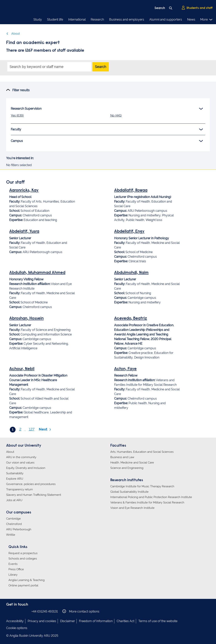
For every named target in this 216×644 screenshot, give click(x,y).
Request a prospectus (23, 553)
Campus (107, 141)
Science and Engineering (127, 468)
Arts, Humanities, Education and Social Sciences (142, 452)
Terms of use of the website (158, 621)
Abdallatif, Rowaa (131, 190)
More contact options (81, 611)
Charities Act (125, 621)
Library (13, 574)
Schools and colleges (23, 558)
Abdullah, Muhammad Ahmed (37, 273)
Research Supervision (107, 109)
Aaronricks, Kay (24, 190)
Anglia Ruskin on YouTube (26, 611)
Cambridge (13, 518)
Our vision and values (20, 462)
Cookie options (17, 628)
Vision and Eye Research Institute (132, 508)
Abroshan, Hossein (26, 319)
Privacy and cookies (42, 621)
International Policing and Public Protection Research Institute (151, 497)
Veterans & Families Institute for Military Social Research (147, 502)
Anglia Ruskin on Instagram (14, 611)
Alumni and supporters (166, 19)
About (13, 34)
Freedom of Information (96, 621)
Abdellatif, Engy (129, 232)
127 (32, 429)
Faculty (107, 129)
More (206, 20)
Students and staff (197, 8)
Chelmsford (14, 524)
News (191, 19)
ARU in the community (21, 457)
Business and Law (122, 457)
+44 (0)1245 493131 (45, 611)
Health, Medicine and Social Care (132, 462)
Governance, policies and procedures (31, 484)
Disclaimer (68, 621)
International (77, 19)
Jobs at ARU (14, 500)
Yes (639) (17, 115)
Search (101, 67)
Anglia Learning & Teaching (27, 580)
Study (38, 19)
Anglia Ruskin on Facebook (9, 611)
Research (97, 19)
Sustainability (15, 473)
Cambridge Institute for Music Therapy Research (142, 486)
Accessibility (15, 621)
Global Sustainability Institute (129, 492)
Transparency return (20, 489)
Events (13, 564)
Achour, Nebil (22, 369)
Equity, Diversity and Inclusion (26, 468)
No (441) (116, 115)
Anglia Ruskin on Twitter (20, 611)
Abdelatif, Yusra (24, 232)
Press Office (16, 569)
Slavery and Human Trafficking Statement (34, 495)
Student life (55, 19)
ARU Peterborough (19, 529)
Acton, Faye (125, 369)
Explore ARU (15, 478)
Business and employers (127, 19)
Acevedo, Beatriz (131, 319)
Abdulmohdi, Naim (131, 273)
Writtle (11, 535)
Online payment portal (23, 585)
